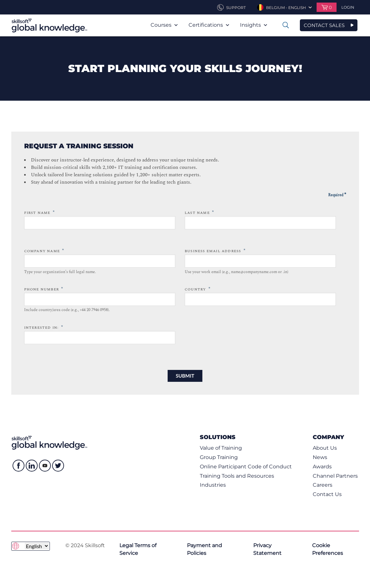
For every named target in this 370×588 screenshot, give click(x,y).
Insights (254, 25)
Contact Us (327, 494)
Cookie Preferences (328, 549)
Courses (164, 25)
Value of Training (221, 448)
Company (328, 437)
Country (198, 289)
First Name (39, 212)
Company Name (44, 251)
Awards (322, 467)
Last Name (199, 212)
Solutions (218, 437)
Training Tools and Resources (237, 476)
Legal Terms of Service (138, 549)
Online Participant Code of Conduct (246, 467)
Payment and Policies (204, 549)
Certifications (209, 25)
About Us (325, 448)
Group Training (219, 457)
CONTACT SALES (324, 25)
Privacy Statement (267, 549)
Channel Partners (335, 476)
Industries (213, 485)
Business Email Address (215, 251)
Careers (323, 485)
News (320, 457)
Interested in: (44, 327)
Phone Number (44, 289)
